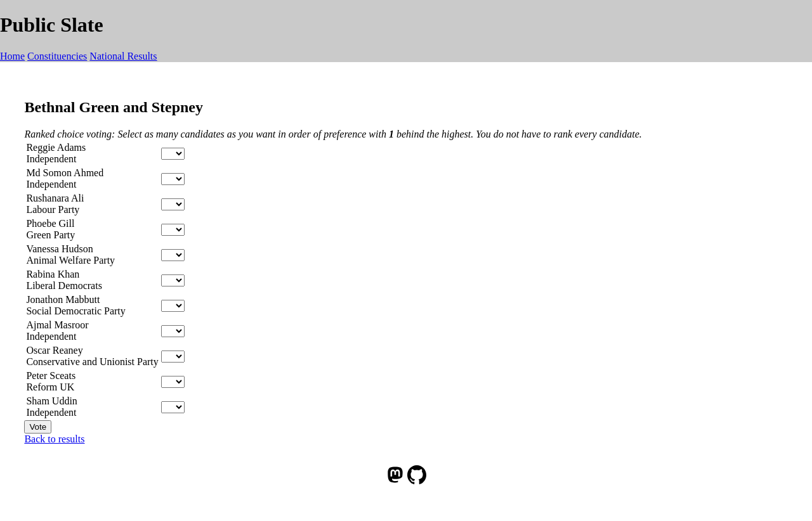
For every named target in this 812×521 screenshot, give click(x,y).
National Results (123, 56)
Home (12, 56)
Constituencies (57, 56)
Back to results (54, 439)
